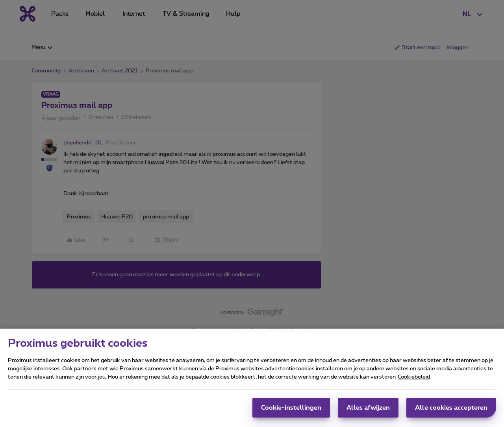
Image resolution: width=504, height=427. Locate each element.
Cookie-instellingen (291, 411)
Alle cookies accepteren (451, 411)
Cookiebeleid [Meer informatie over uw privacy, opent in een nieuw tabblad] (414, 381)
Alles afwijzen (368, 411)
